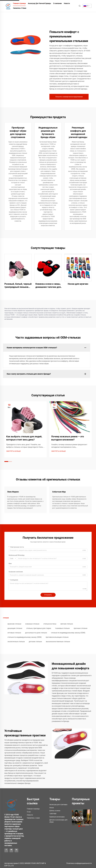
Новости (67, 3)
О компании (57, 3)
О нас (29, 812)
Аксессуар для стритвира (58, 805)
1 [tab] (79, 826)
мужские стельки (14, 624)
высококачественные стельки (58, 642)
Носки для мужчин (78, 284)
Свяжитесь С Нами (20, 8)
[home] (8, 6)
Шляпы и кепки (55, 811)
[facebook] (6, 850)
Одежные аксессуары (57, 817)
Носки (52, 808)
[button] (6, 462)
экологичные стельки (16, 642)
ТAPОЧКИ (53, 814)
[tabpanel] (82, 817)
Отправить (48, 595)
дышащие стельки (15, 628)
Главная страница (33, 809)
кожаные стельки (32, 624)
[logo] (11, 804)
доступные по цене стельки (36, 633)
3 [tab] (84, 826)
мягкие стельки (67, 624)
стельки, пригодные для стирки (39, 628)
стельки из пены (50, 624)
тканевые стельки (62, 628)
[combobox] (13, 559)
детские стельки (35, 642)
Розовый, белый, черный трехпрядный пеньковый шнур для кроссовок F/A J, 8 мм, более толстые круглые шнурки (18, 286)
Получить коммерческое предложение (69, 97)
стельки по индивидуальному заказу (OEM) (25, 637)
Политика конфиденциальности (79, 863)
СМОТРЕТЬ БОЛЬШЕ (13, 451)
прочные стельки (80, 628)
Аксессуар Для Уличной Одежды (39, 3)
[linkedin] (16, 850)
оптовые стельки (14, 633)
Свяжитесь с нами (33, 818)
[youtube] (11, 850)
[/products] (82, 817)
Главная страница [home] (19, 3)
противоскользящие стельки (57, 637)
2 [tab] (82, 826)
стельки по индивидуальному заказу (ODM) (68, 633)
